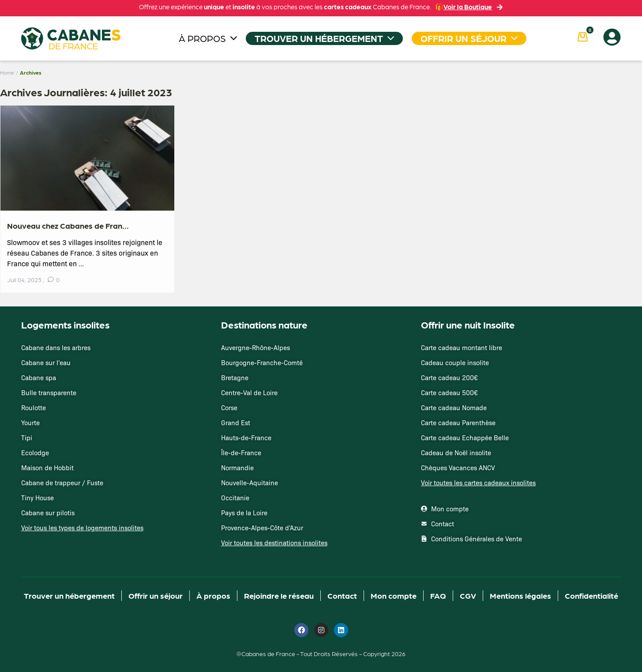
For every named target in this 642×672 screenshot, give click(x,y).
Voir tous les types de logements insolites (82, 528)
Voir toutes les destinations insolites (274, 543)
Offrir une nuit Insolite (468, 324)
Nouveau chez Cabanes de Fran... (68, 225)
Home (7, 72)
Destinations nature (264, 324)
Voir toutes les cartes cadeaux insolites (478, 483)
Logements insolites (65, 324)
